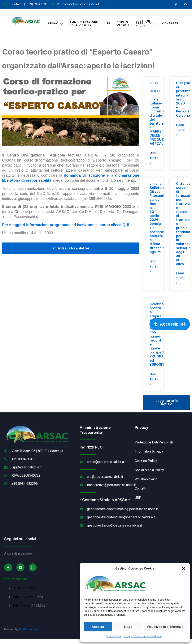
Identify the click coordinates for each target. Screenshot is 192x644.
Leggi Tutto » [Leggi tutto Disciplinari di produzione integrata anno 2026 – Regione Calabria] (180, 130)
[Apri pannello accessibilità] (170, 324)
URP (107, 23)
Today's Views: (24, 597)
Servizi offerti (123, 23)
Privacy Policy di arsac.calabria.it (143, 636)
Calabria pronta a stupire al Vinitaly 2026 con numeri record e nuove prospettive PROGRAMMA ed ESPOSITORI (161, 334)
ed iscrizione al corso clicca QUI (100, 225)
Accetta (98, 627)
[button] (184, 568)
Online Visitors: (24, 589)
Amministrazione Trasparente (84, 23)
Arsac (55, 23)
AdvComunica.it (29, 630)
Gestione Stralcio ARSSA (146, 23)
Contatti (170, 23)
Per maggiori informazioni (26, 225)
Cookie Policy (114, 636)
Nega (128, 627)
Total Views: (22, 606)
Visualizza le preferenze (165, 627)
